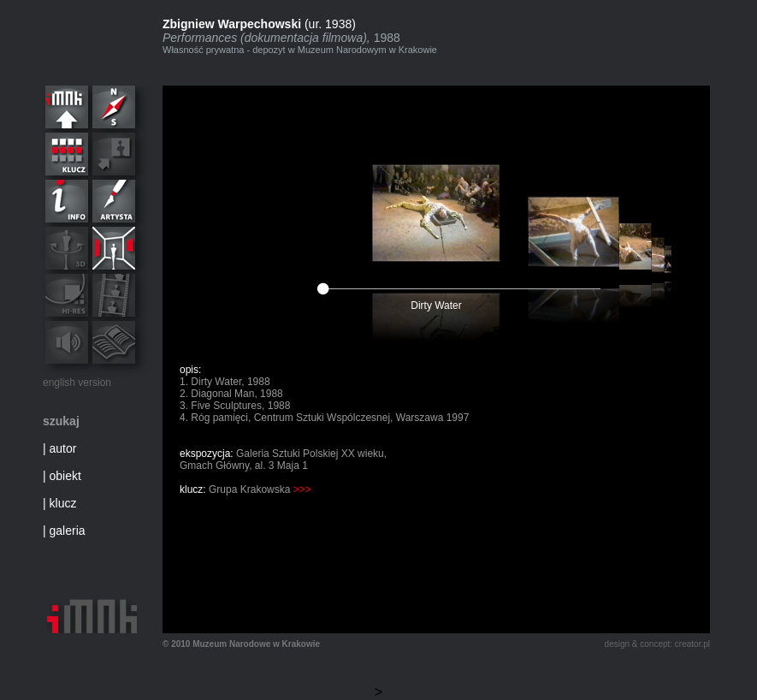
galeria (68, 531)
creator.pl (692, 644)
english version (77, 383)
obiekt (65, 476)
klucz (63, 503)
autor (63, 448)
